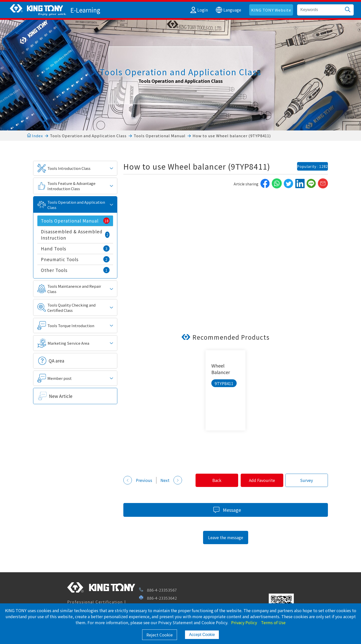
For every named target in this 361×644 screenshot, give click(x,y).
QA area (56, 361)
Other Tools (75, 270)
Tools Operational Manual (160, 136)
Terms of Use (273, 622)
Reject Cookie (160, 635)
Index (35, 136)
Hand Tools (75, 248)
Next (171, 480)
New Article (61, 396)
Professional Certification (95, 602)
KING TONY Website (271, 10)
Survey (306, 480)
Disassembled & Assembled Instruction (75, 235)
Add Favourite (259, 480)
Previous (138, 480)
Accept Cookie (202, 635)
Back (213, 480)
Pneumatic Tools (75, 259)
